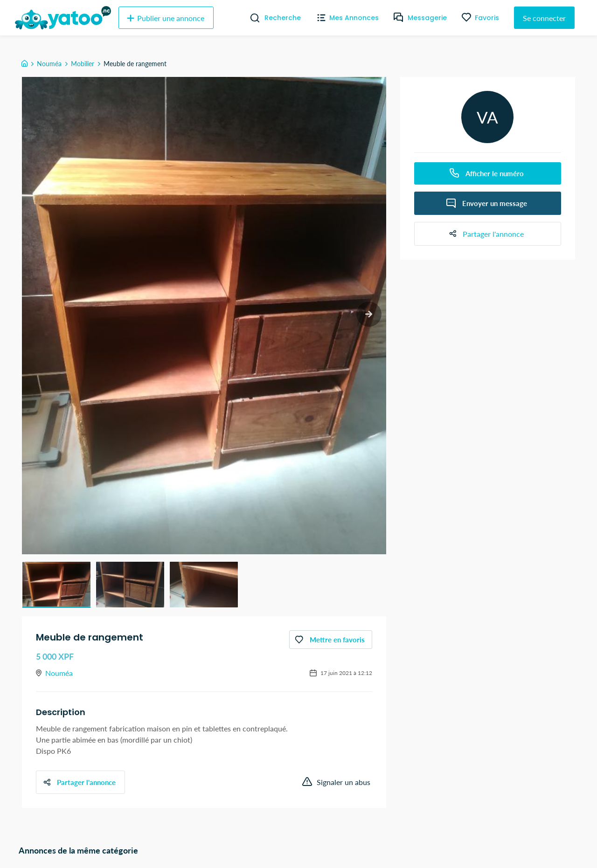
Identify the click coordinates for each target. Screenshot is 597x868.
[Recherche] (251, 18)
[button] (56, 585)
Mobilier (83, 64)
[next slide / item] (369, 314)
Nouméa (49, 64)
